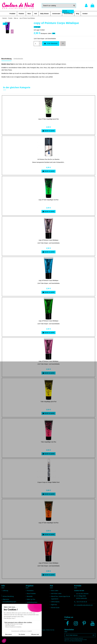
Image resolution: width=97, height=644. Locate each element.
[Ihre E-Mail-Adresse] (78, 635)
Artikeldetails (18, 59)
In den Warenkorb (51, 43)
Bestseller (30, 596)
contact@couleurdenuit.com (84, 605)
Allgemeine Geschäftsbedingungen (9, 601)
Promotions (30, 591)
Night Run (54, 605)
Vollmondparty (55, 602)
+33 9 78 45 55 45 (82, 602)
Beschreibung (6, 59)
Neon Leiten (55, 591)
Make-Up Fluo (31, 599)
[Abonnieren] (93, 635)
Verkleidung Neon (32, 602)
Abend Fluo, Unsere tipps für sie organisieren (61, 598)
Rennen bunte (55, 608)
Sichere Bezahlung (8, 596)
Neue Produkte (31, 594)
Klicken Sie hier (50, 630)
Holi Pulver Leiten (56, 594)
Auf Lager (37, 30)
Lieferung (5, 591)
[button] (12, 14)
